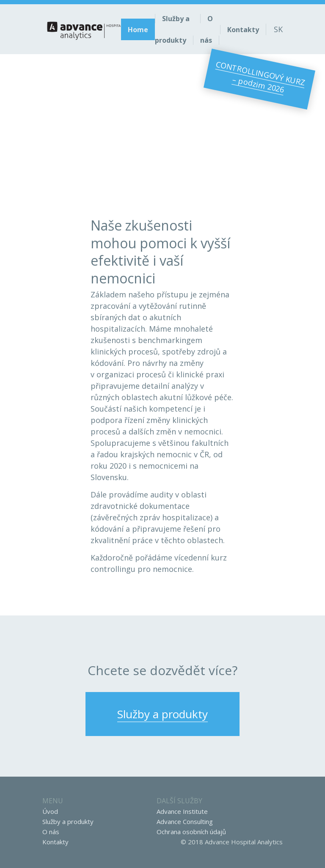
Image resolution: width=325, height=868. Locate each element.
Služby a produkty (68, 821)
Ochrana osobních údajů (191, 832)
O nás (51, 832)
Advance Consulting (185, 821)
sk (278, 29)
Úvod (50, 811)
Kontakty (55, 842)
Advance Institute (182, 811)
